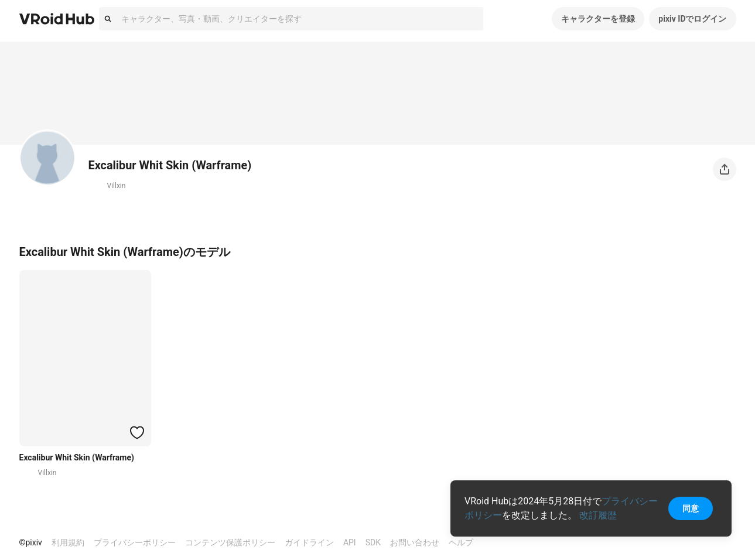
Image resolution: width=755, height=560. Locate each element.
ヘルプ (461, 542)
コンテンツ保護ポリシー (230, 542)
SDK (373, 542)
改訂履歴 (598, 515)
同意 (691, 508)
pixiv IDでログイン (692, 19)
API (350, 542)
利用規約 (68, 542)
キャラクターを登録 (598, 19)
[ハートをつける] (137, 432)
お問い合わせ (415, 542)
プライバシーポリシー (135, 542)
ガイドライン (309, 542)
